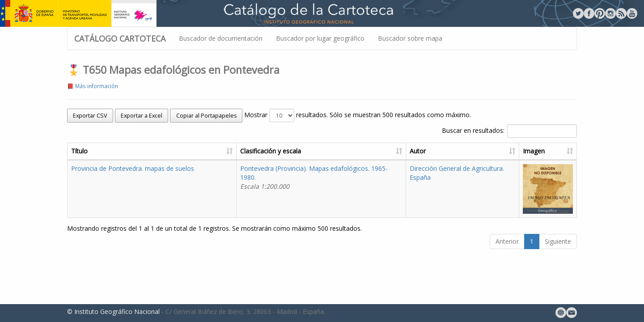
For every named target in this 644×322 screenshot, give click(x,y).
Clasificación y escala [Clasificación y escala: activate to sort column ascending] (271, 151)
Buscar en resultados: (509, 131)
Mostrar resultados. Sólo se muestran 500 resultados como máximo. (358, 115)
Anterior (507, 241)
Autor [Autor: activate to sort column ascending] (418, 151)
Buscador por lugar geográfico (320, 38)
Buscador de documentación (221, 38)
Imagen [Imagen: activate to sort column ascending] (534, 151)
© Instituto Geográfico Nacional (113, 311)
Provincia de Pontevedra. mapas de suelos (133, 168)
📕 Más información (93, 86)
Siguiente (558, 241)
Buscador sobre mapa (410, 38)
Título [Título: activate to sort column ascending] (79, 151)
